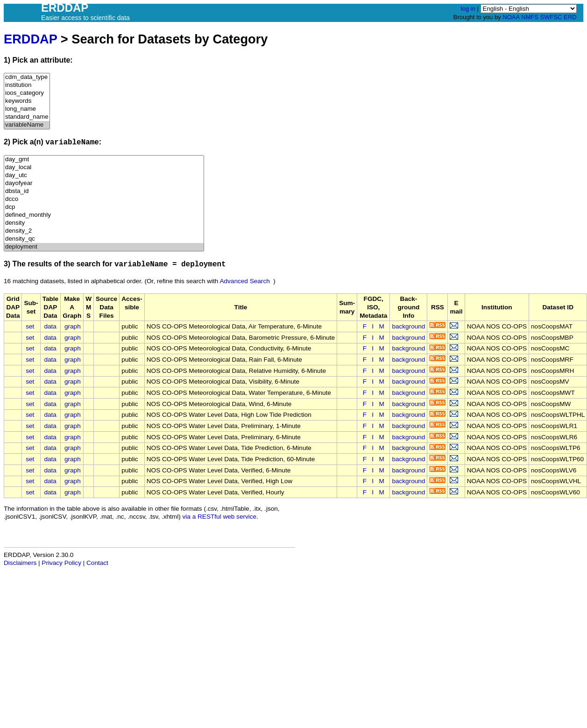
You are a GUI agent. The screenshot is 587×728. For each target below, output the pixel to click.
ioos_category (27, 93)
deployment (104, 247)
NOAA (511, 17)
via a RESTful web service (220, 517)
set (30, 326)
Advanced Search (244, 281)
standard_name (27, 117)
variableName (27, 125)
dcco (104, 199)
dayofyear (104, 183)
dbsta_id (104, 191)
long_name (27, 109)
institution (27, 85)
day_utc (104, 175)
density (104, 223)
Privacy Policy (61, 563)
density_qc (104, 239)
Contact (97, 563)
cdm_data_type (27, 77)
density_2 (104, 231)
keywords (27, 101)
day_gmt (104, 160)
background (408, 326)
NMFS (530, 17)
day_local (104, 168)
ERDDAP (30, 39)
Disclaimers (20, 563)
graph (73, 326)
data (50, 326)
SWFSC (551, 17)
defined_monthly (104, 215)
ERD (570, 17)
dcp (104, 207)
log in (468, 9)
